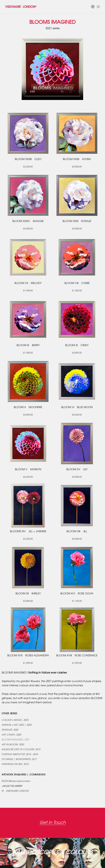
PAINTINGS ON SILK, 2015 (15, 764)
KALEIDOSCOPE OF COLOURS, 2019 (21, 750)
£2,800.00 (77, 167)
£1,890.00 (28, 663)
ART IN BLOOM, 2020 (13, 745)
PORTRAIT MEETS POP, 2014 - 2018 (20, 754)
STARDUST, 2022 (10, 730)
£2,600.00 (77, 415)
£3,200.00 (28, 167)
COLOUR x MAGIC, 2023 (15, 720)
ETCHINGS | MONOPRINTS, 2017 (19, 759)
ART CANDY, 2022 (11, 735)
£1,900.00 (28, 291)
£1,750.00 (77, 601)
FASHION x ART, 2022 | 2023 (17, 725)
